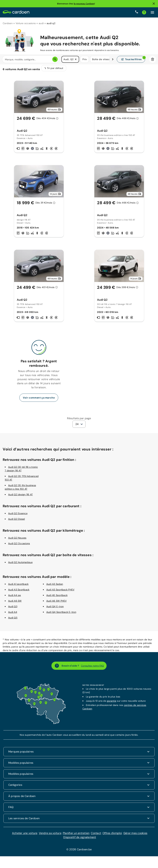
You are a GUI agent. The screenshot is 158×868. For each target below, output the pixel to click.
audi (41, 23)
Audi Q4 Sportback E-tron (61, 614)
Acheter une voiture (25, 835)
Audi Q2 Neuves (17, 540)
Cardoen (8, 23)
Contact (96, 835)
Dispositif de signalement (80, 839)
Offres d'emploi (112, 835)
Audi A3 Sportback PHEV (60, 592)
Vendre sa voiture (50, 835)
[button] (76, 59)
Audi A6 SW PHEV (57, 603)
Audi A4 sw (15, 597)
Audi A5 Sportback (57, 597)
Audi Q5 (13, 620)
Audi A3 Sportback (19, 592)
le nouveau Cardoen (84, 4)
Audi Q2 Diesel (17, 521)
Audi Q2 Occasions (19, 546)
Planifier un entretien (76, 835)
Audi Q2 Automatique (20, 564)
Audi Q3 (13, 609)
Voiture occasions (26, 23)
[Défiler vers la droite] (113, 59)
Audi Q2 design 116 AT (20, 497)
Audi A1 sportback (18, 586)
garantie (112, 703)
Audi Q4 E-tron (55, 609)
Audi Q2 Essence (18, 516)
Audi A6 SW (15, 603)
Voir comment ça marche (39, 400)
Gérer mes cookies (135, 835)
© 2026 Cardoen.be (79, 852)
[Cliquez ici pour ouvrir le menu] (152, 12)
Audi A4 (13, 614)
